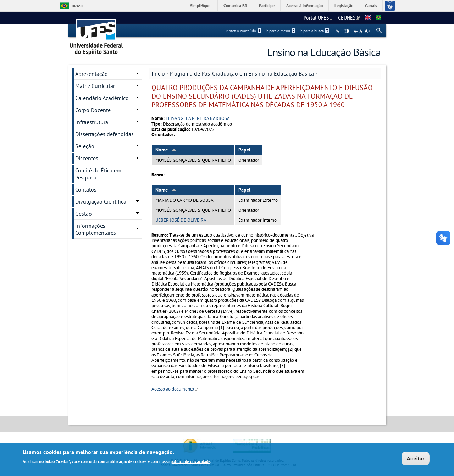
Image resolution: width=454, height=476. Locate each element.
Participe (267, 5)
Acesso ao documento (175, 389)
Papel (244, 150)
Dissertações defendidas (104, 134)
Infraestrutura (92, 122)
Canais (371, 5)
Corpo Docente (93, 110)
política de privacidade (190, 462)
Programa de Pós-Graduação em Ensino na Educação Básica (242, 73)
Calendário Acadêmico (102, 98)
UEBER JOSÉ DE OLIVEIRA (181, 220)
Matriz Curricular (95, 86)
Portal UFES (318, 18)
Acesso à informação (304, 5)
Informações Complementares (96, 229)
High (347, 31)
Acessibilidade (338, 31)
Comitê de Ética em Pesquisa (98, 174)
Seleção (85, 146)
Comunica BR (235, 5)
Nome (166, 150)
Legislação (344, 5)
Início (158, 73)
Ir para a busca (314, 31)
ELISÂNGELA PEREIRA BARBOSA (198, 118)
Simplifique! (201, 5)
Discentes (87, 158)
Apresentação (92, 74)
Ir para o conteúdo (243, 31)
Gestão (84, 214)
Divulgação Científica (101, 201)
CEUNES (349, 18)
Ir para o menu (281, 31)
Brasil (78, 6)
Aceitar (416, 459)
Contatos (86, 189)
